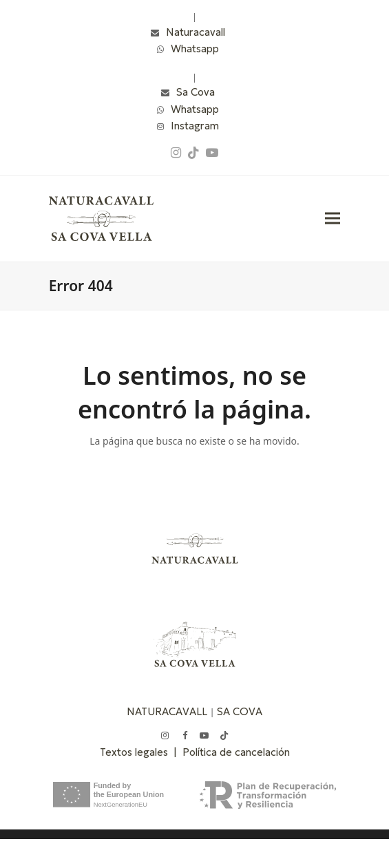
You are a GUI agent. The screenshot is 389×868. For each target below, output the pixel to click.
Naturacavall (196, 32)
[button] (333, 219)
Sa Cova (196, 92)
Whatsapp (195, 49)
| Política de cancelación (232, 752)
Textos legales (137, 752)
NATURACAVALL (167, 711)
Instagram (195, 126)
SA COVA (240, 711)
